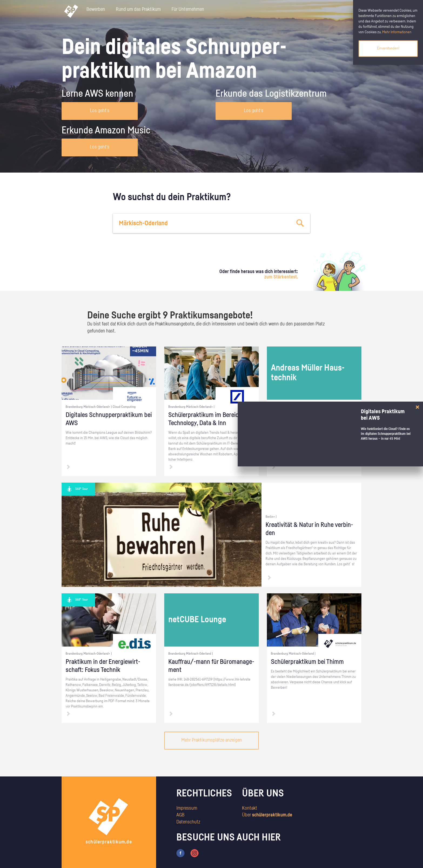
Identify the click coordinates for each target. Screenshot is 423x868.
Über (267, 815)
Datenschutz (188, 822)
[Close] (418, 407)
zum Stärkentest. (281, 277)
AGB (180, 815)
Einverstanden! (388, 48)
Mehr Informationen (397, 32)
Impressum (187, 808)
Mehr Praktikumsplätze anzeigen (212, 740)
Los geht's (100, 111)
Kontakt (250, 808)
